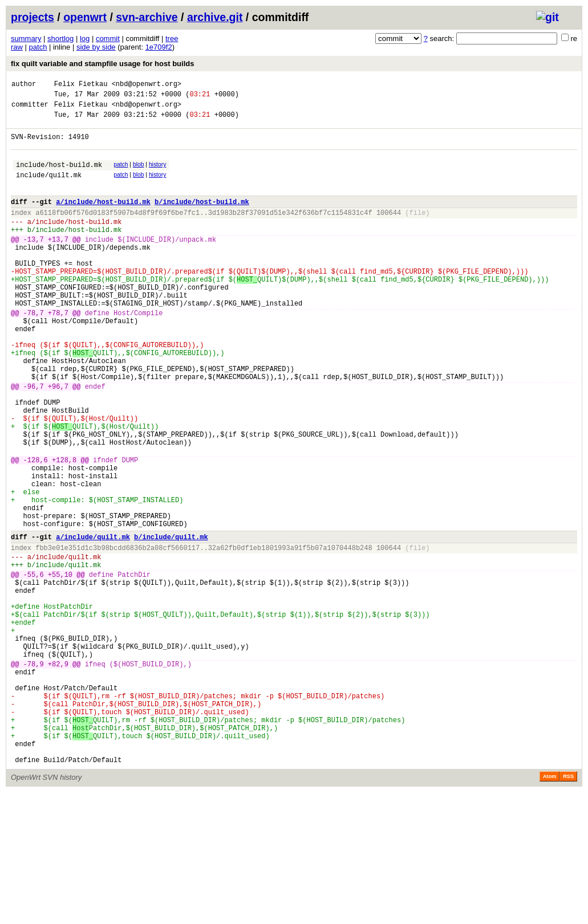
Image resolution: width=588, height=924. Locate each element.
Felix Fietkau (81, 85)
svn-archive (147, 17)
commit (108, 38)
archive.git (215, 17)
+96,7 (58, 441)
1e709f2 (159, 47)
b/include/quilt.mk (171, 622)
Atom (550, 908)
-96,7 (34, 441)
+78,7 (58, 352)
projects (33, 17)
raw (17, 47)
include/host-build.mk (59, 176)
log (85, 38)
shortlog (60, 38)
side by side (96, 47)
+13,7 (58, 263)
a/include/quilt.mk (93, 622)
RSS (568, 908)
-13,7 (34, 263)
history (157, 175)
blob (139, 175)
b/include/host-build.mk (202, 219)
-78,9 (34, 775)
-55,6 (34, 667)
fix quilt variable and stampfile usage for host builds (102, 64)
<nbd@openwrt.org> (147, 85)
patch (38, 47)
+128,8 (64, 530)
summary (26, 38)
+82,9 (58, 775)
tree (172, 38)
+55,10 (60, 667)
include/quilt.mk (49, 188)
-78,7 (34, 352)
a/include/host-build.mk (103, 219)
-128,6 (36, 530)
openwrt (85, 17)
